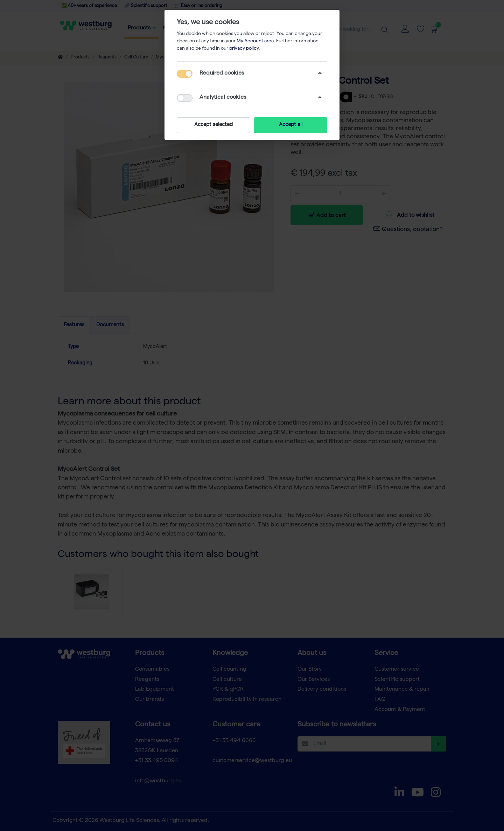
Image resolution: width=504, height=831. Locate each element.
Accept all (291, 125)
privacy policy (244, 49)
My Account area (255, 41)
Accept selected (213, 125)
